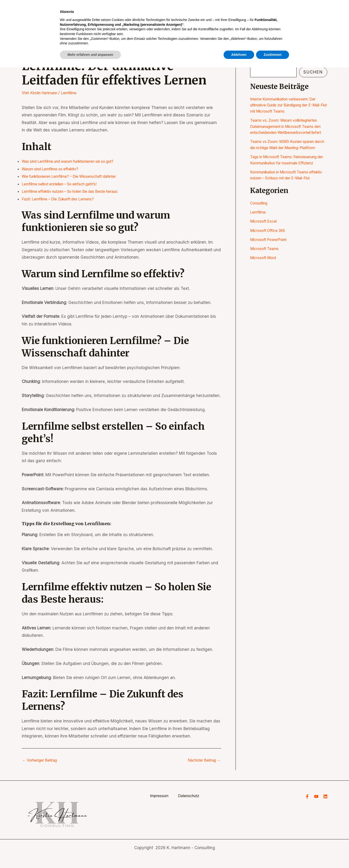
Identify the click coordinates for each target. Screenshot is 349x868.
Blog (291, 21)
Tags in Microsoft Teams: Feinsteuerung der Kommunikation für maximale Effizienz (288, 175)
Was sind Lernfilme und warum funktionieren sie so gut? (75, 161)
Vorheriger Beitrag (42, 760)
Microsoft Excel (265, 246)
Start (207, 21)
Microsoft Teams (266, 273)
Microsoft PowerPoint (270, 264)
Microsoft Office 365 (270, 255)
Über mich (266, 21)
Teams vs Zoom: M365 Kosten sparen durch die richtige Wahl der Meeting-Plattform (287, 154)
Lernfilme (75, 93)
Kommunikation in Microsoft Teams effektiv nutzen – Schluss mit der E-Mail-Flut (284, 196)
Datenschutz (192, 796)
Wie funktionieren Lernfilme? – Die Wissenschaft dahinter (77, 176)
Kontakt (314, 21)
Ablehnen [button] (239, 855)
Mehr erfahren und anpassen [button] (90, 855)
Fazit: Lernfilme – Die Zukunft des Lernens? (63, 199)
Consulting (260, 227)
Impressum (155, 796)
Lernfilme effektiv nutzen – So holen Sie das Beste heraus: (77, 191)
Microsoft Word (265, 282)
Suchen (257, 63)
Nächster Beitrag (202, 760)
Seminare (235, 21)
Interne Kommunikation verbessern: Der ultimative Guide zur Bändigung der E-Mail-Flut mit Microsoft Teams (288, 105)
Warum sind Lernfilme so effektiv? (54, 169)
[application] (245, 21)
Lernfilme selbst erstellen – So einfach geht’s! (65, 184)
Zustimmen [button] (273, 855)
